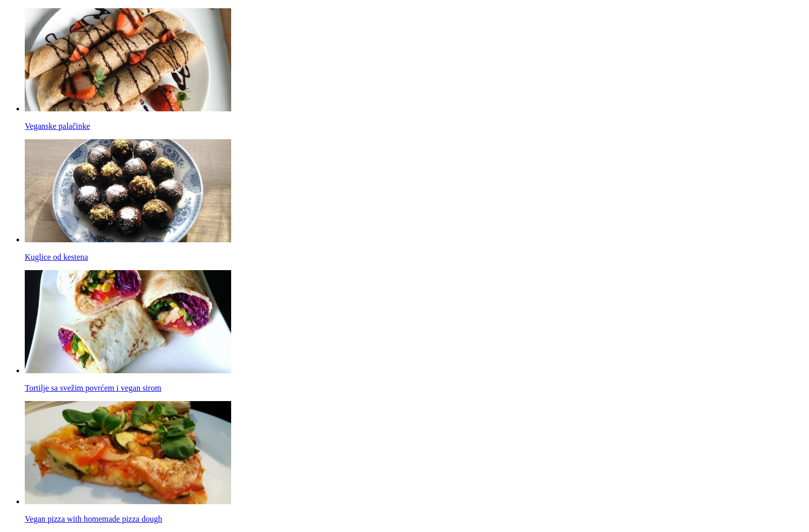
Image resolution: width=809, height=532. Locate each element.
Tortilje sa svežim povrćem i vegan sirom (93, 388)
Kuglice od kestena (56, 257)
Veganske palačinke (58, 126)
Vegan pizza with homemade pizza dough (93, 519)
